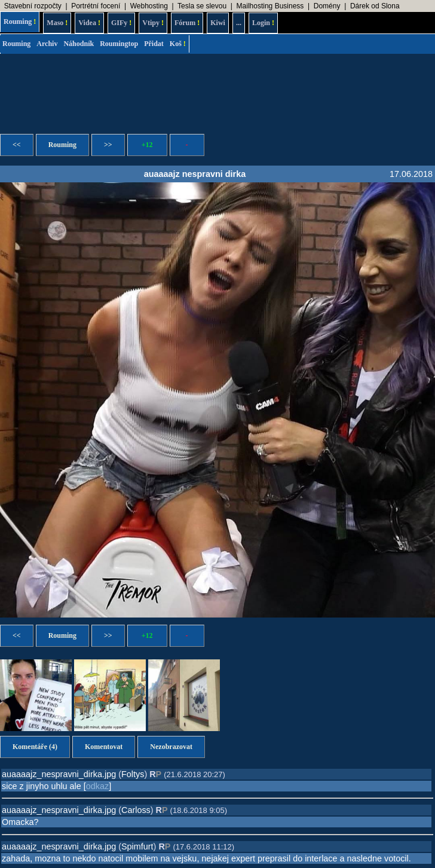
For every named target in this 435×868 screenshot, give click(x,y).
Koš (178, 44)
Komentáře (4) (35, 747)
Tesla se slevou (202, 6)
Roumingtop (119, 44)
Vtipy (153, 23)
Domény (327, 6)
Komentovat (104, 747)
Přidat (154, 44)
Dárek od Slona (375, 6)
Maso (57, 23)
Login (263, 23)
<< (17, 145)
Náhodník (79, 44)
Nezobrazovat (171, 747)
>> (108, 145)
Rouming (20, 22)
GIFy (121, 23)
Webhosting (149, 6)
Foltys (133, 774)
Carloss (136, 810)
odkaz (97, 786)
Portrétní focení (96, 6)
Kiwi (218, 23)
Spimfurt (137, 846)
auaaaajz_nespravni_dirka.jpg (59, 774)
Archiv (47, 44)
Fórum (187, 23)
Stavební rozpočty (33, 6)
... (239, 23)
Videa (89, 23)
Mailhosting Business (270, 6)
